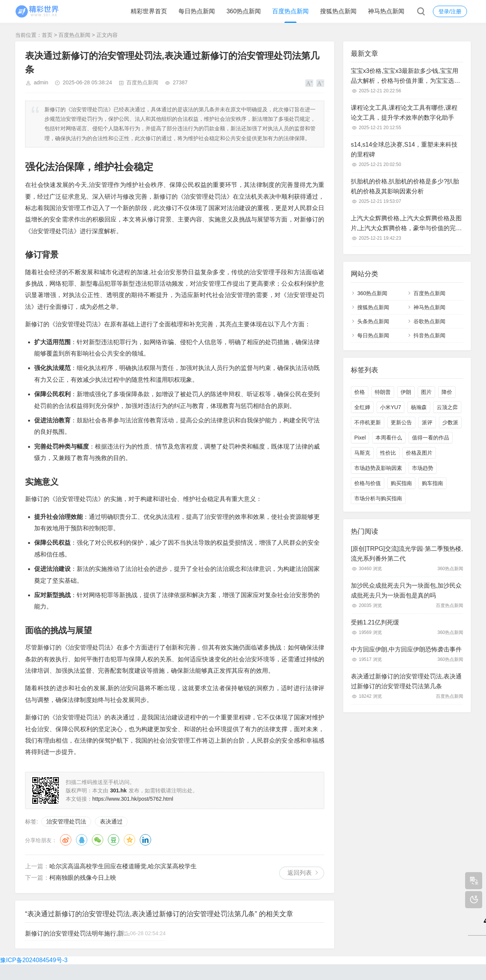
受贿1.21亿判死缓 (375, 622)
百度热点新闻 (290, 11)
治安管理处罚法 (66, 821)
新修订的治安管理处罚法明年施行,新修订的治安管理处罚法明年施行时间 (78, 933)
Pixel (360, 438)
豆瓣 (114, 840)
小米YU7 (391, 407)
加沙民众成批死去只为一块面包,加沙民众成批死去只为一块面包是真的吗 (406, 590)
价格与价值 (368, 483)
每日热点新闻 (197, 11)
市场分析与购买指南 (378, 498)
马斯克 (362, 453)
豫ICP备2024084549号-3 (34, 960)
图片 (426, 392)
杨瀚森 (419, 407)
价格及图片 (419, 453)
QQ (82, 840)
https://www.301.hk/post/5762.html (133, 799)
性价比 (388, 453)
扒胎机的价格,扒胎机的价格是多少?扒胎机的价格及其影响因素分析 (405, 186)
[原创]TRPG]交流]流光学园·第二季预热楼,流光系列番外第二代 (407, 554)
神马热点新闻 (386, 11)
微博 (66, 840)
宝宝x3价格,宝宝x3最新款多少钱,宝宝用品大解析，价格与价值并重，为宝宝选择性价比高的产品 (406, 77)
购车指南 (432, 483)
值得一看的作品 (431, 438)
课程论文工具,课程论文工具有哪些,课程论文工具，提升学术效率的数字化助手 (404, 113)
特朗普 (383, 392)
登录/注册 (450, 11)
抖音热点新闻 (429, 335)
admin (41, 82)
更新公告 (401, 422)
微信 (98, 840)
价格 (360, 392)
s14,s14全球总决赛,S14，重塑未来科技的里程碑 (404, 149)
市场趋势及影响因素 (378, 468)
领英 (145, 840)
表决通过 (111, 821)
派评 (427, 422)
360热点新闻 (244, 11)
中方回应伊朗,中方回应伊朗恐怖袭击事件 (406, 649)
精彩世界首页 (149, 11)
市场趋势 (423, 468)
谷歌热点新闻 (429, 321)
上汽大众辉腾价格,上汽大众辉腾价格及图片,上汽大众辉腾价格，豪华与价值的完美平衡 (406, 224)
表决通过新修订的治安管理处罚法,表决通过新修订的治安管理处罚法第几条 (406, 681)
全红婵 (362, 407)
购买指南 (401, 483)
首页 (47, 35)
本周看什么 (389, 438)
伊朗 (406, 392)
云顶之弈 (447, 407)
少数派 (450, 422)
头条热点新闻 (373, 321)
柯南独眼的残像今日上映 (83, 878)
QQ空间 (129, 840)
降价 (447, 392)
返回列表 (300, 873)
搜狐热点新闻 (338, 11)
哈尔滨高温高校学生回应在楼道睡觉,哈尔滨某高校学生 (123, 866)
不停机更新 (368, 422)
